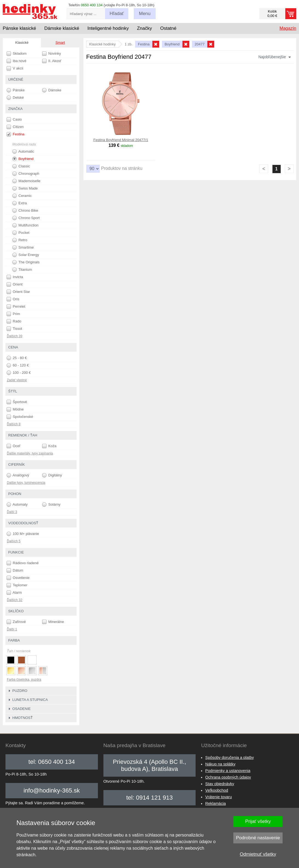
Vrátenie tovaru (218, 797)
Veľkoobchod (217, 790)
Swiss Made (25, 188)
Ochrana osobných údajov (228, 777)
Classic (21, 166)
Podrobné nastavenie (258, 838)
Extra (20, 203)
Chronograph (26, 174)
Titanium (22, 270)
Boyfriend (23, 159)
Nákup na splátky (220, 764)
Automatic (23, 152)
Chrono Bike (25, 211)
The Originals (26, 262)
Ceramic (22, 196)
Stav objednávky (220, 784)
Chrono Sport (26, 218)
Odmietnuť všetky (258, 854)
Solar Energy (26, 255)
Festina (15, 134)
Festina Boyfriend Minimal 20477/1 (121, 140)
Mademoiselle (26, 181)
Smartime (23, 247)
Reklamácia (215, 803)
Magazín (288, 28)
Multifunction (25, 225)
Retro (20, 240)
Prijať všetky (258, 821)
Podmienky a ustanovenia (228, 771)
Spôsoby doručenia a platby (230, 758)
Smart (60, 43)
